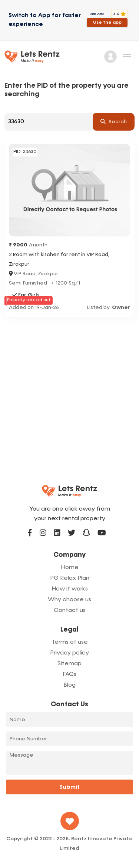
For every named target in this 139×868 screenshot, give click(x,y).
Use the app (107, 23)
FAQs (69, 674)
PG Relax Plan (70, 578)
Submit (69, 787)
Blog (69, 685)
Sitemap (69, 664)
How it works (70, 589)
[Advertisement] (69, 390)
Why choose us (69, 600)
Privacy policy (69, 653)
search (114, 121)
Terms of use (70, 642)
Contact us (70, 610)
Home (70, 568)
